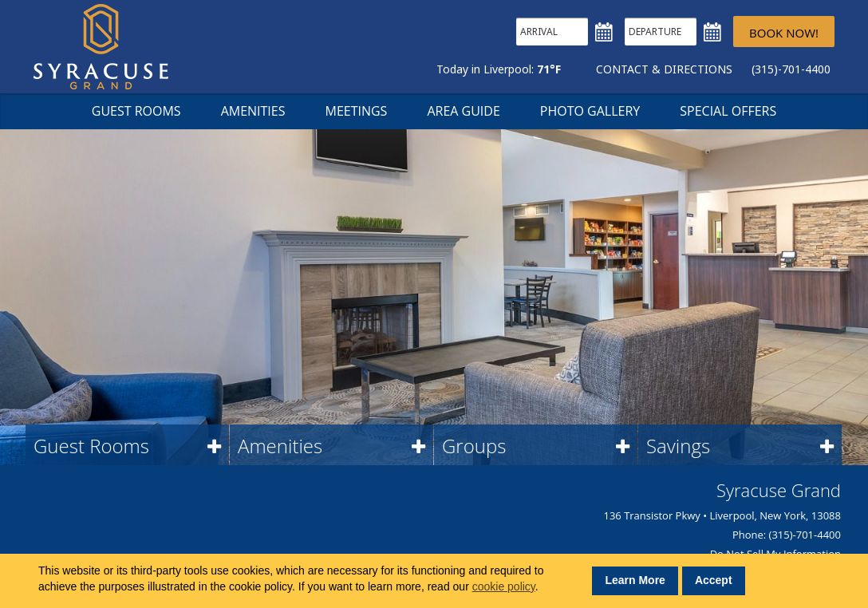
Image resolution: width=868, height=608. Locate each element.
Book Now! (784, 33)
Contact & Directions (664, 69)
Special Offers (728, 111)
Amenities (253, 111)
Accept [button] (714, 580)
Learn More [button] (635, 580)
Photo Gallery (590, 111)
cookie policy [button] (504, 586)
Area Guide (463, 111)
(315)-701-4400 (791, 69)
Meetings (356, 111)
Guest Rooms (136, 111)
